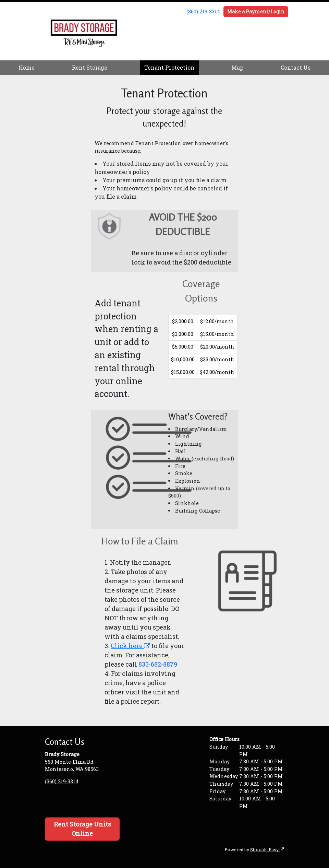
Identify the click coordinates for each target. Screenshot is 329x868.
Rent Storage (90, 67)
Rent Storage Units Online (82, 829)
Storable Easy (267, 849)
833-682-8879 (158, 664)
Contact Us (296, 67)
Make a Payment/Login (256, 11)
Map (237, 67)
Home (27, 67)
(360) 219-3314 (203, 11)
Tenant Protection (169, 67)
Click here (130, 646)
